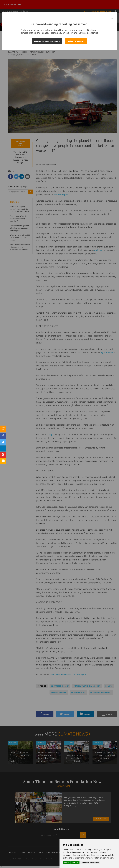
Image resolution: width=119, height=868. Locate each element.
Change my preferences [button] (90, 862)
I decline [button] (75, 862)
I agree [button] (67, 862)
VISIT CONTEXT (76, 41)
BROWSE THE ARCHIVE (47, 41)
